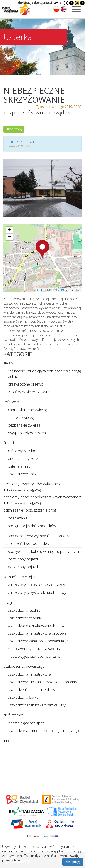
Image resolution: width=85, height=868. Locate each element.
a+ (56, 3)
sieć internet (13, 715)
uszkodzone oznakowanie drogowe (37, 625)
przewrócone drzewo (26, 384)
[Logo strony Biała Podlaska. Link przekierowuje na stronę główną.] (16, 8)
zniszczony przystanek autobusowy (37, 592)
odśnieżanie (18, 518)
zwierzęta (11, 402)
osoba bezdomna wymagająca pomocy (36, 536)
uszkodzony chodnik (25, 618)
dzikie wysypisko (22, 451)
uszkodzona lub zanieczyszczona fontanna (43, 682)
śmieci (9, 443)
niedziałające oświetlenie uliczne (34, 656)
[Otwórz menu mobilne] (76, 9)
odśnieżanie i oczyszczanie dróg (30, 510)
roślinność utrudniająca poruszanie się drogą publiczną (45, 374)
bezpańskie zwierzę (24, 425)
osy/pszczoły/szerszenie (28, 433)
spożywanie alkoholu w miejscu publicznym (43, 551)
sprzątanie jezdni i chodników (32, 526)
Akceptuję (73, 862)
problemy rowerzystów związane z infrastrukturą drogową (32, 486)
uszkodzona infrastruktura (29, 674)
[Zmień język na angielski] (64, 9)
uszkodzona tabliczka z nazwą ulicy (37, 705)
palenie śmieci (19, 466)
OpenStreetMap (58, 290)
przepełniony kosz (23, 458)
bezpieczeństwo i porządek (26, 543)
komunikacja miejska (20, 577)
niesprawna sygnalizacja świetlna (35, 649)
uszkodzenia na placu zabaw (32, 690)
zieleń (8, 363)
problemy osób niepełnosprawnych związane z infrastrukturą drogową (42, 500)
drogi (8, 602)
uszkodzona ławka (23, 697)
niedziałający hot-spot (26, 723)
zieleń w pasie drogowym (29, 392)
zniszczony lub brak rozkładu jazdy (36, 585)
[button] (42, 249)
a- (61, 3)
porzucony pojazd (23, 559)
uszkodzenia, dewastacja (24, 666)
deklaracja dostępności (35, 3)
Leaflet (41, 290)
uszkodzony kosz (22, 474)
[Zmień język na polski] (56, 9)
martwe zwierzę (21, 417)
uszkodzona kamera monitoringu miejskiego (44, 731)
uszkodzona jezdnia (24, 610)
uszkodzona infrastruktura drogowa (37, 633)
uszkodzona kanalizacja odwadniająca (39, 641)
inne (7, 741)
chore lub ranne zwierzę (28, 410)
